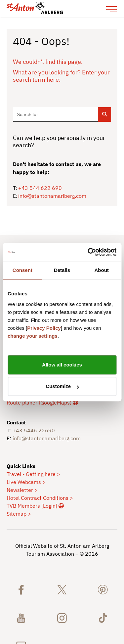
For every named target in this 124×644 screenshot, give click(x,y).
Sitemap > (19, 513)
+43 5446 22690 (34, 430)
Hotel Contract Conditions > (40, 497)
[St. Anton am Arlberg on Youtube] (21, 618)
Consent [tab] (22, 270)
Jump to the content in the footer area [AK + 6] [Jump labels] (0, 17)
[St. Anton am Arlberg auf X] (62, 589)
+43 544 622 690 (40, 188)
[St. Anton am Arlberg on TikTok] (103, 618)
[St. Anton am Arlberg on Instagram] (62, 618)
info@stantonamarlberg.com (52, 196)
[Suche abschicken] (104, 114)
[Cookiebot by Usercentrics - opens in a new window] (88, 252)
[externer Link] (42, 402)
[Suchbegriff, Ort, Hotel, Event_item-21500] (56, 114)
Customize (62, 386)
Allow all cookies (62, 365)
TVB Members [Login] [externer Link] (35, 505)
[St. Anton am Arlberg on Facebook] (21, 589)
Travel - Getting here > (33, 474)
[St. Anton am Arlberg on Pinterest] (103, 589)
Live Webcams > (26, 482)
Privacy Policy (44, 328)
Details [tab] (62, 270)
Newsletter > (22, 490)
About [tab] (102, 270)
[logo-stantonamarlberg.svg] (55, 8)
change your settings (33, 336)
